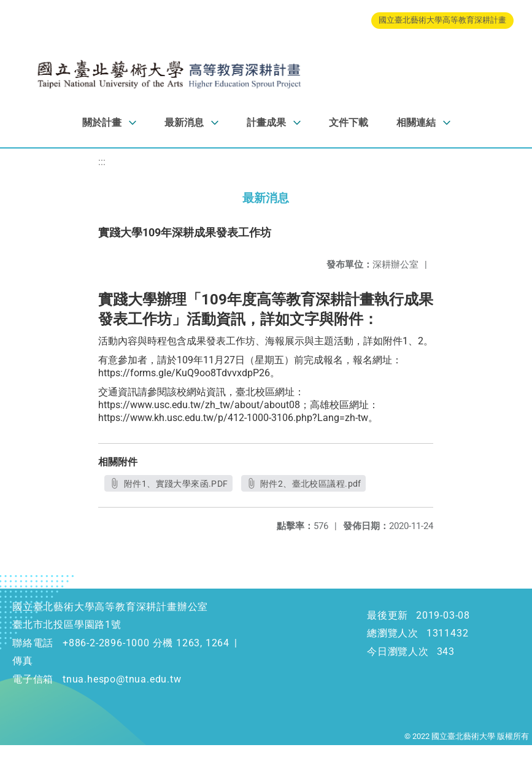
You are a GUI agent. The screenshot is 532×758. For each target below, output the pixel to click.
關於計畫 (102, 122)
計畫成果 (266, 122)
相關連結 (416, 122)
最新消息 (184, 122)
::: (102, 162)
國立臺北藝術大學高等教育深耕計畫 (442, 20)
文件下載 (349, 122)
